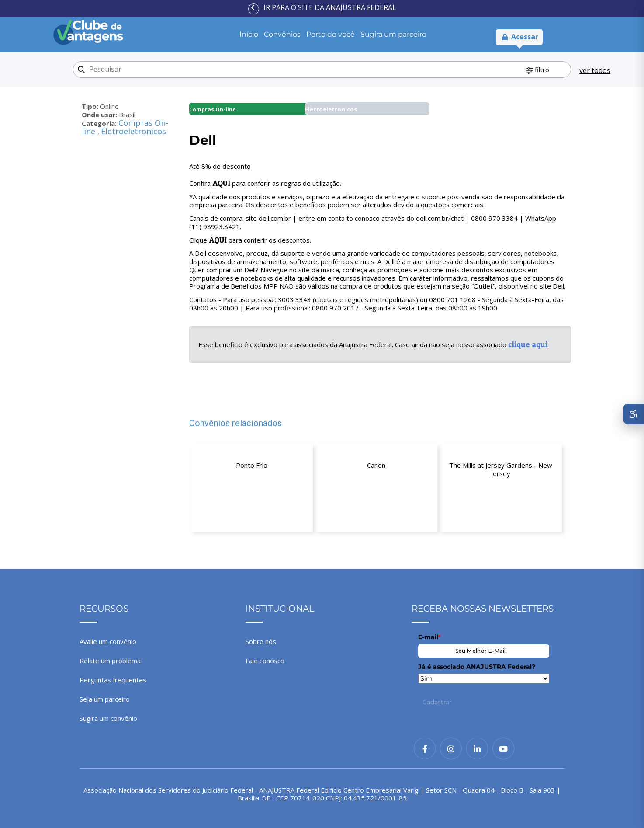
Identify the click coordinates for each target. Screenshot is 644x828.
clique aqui (528, 344)
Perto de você (331, 34)
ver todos (595, 70)
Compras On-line (213, 110)
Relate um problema (110, 661)
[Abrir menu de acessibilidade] (634, 414)
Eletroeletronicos (133, 131)
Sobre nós (261, 641)
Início (249, 34)
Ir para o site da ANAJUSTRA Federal (330, 7)
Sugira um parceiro (393, 34)
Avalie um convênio (108, 641)
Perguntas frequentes (113, 680)
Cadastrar (437, 702)
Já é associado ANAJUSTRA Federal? (477, 667)
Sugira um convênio (108, 718)
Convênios (282, 34)
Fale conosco (265, 661)
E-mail (429, 637)
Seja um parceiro (105, 699)
